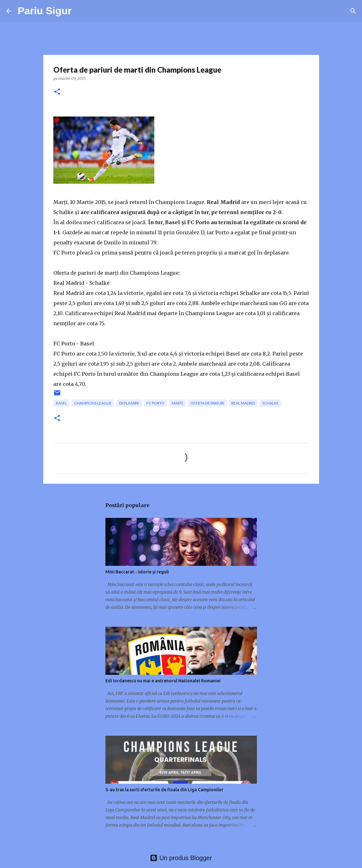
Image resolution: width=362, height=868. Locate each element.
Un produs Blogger (181, 858)
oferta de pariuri (207, 403)
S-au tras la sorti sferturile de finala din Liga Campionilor (164, 790)
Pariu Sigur (45, 11)
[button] (57, 92)
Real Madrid (243, 403)
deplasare (129, 403)
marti (177, 403)
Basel (61, 403)
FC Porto (155, 403)
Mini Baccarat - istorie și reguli (137, 572)
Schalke (270, 403)
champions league (93, 403)
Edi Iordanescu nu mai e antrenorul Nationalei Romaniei (163, 681)
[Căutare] (353, 11)
